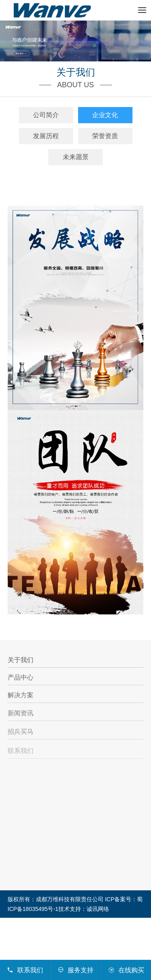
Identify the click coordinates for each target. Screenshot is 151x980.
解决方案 (21, 696)
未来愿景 (76, 157)
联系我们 (21, 753)
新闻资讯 (21, 714)
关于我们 (21, 660)
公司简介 (46, 115)
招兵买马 (21, 733)
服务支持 (75, 970)
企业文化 (105, 115)
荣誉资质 (105, 136)
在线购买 (126, 970)
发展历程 (46, 136)
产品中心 (21, 678)
